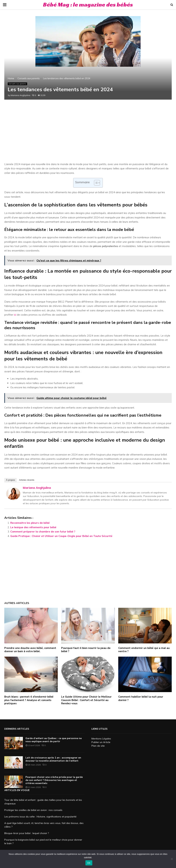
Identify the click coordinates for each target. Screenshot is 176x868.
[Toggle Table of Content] (95, 183)
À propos (10, 480)
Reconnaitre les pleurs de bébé (30, 523)
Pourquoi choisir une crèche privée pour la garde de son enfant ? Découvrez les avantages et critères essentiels (54, 780)
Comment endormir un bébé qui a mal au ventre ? (144, 650)
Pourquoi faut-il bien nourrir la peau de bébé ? (86, 650)
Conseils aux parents (17, 84)
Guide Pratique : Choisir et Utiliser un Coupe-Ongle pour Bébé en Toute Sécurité (61, 536)
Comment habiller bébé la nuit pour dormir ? (141, 698)
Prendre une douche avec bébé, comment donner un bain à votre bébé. (30, 650)
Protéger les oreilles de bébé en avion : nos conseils (33, 810)
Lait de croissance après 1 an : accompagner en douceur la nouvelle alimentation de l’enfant (53, 759)
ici (15, 315)
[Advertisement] (88, 135)
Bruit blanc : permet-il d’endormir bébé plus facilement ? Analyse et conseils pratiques (29, 700)
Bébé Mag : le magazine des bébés (88, 5)
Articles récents (27, 480)
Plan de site (98, 746)
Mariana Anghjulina (21, 95)
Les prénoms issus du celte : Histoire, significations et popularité (40, 817)
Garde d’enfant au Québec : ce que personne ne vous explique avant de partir (54, 740)
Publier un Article (101, 742)
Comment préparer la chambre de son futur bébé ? (43, 532)
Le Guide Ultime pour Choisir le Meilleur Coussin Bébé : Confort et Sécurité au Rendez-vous (86, 700)
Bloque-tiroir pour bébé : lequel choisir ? (27, 833)
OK (89, 863)
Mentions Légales (101, 739)
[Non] (172, 859)
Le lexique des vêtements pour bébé (33, 527)
